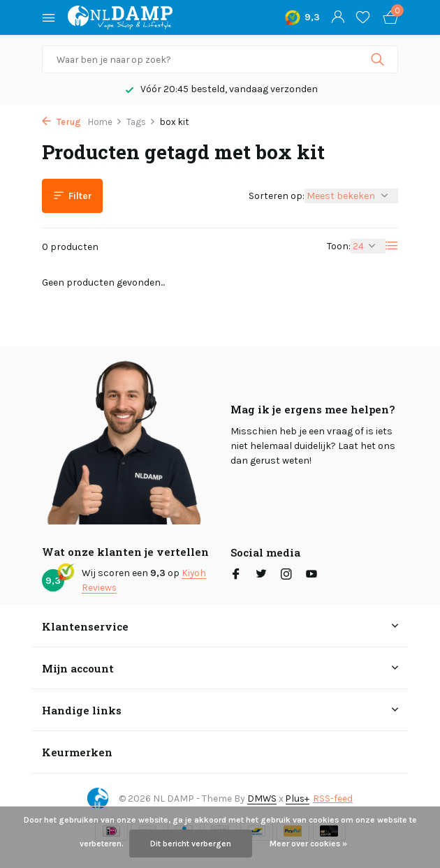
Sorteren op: (277, 196)
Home (105, 122)
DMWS (262, 798)
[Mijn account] (338, 18)
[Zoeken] (220, 59)
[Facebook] (236, 575)
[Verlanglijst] (363, 18)
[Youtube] (311, 575)
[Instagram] (286, 575)
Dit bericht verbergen (191, 844)
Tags (141, 122)
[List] (392, 246)
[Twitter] (261, 575)
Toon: (339, 246)
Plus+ (298, 798)
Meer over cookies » (308, 844)
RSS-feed (334, 798)
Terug (61, 122)
